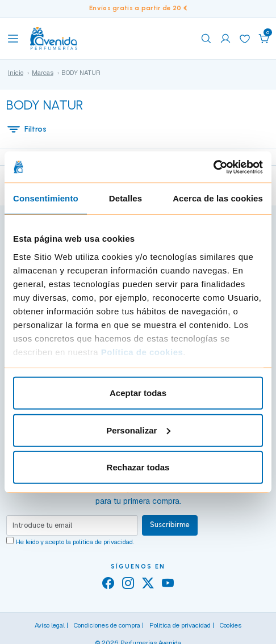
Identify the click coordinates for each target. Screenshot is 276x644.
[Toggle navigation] (13, 39)
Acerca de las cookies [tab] (218, 198)
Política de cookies (142, 352)
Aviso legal (50, 625)
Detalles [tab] (126, 198)
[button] (264, 39)
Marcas (43, 73)
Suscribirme (170, 525)
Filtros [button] (27, 129)
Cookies (231, 625)
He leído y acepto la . (75, 542)
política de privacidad (103, 542)
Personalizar (138, 430)
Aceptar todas (138, 393)
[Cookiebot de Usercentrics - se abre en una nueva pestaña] (213, 167)
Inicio (16, 73)
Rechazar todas (138, 467)
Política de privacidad (180, 625)
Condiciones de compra (107, 625)
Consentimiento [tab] (46, 198)
